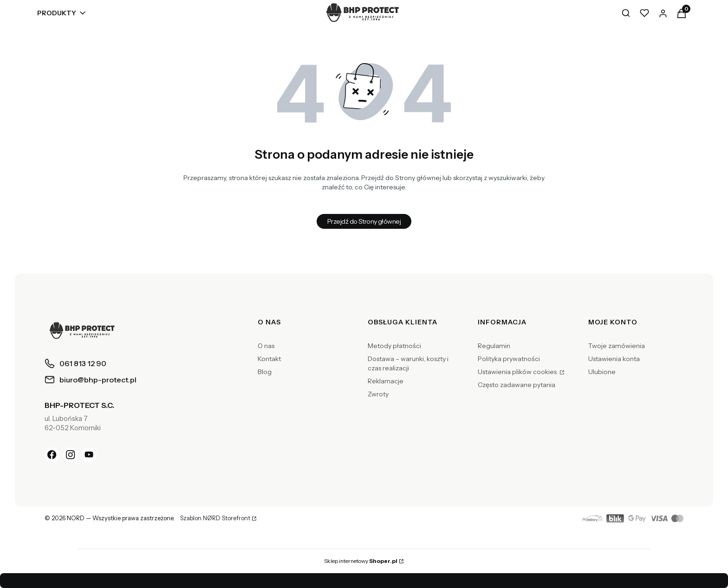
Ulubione (602, 372)
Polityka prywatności (509, 359)
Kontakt (269, 359)
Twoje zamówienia (617, 346)
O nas (266, 346)
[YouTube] (89, 455)
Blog (265, 372)
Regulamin (494, 346)
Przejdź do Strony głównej (364, 221)
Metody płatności (394, 346)
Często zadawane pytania (517, 385)
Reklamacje (386, 381)
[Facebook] (52, 455)
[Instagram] (71, 455)
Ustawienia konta (614, 359)
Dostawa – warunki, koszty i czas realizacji (408, 363)
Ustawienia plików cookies (518, 372)
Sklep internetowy (361, 561)
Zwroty (378, 394)
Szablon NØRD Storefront (215, 518)
